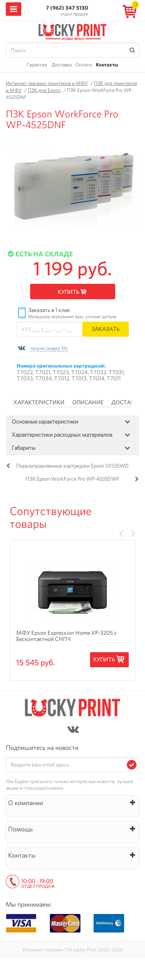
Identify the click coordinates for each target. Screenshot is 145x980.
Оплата (84, 65)
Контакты (107, 65)
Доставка (61, 65)
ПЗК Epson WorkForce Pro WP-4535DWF (72, 479)
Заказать (106, 329)
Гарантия (37, 65)
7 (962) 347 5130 (67, 8)
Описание (88, 402)
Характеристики (39, 402)
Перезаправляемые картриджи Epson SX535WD (72, 466)
